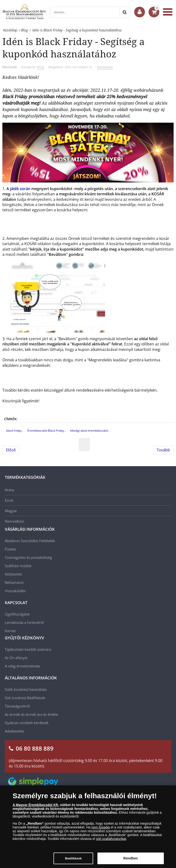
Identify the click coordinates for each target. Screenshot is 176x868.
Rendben (131, 858)
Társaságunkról (17, 706)
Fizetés (10, 549)
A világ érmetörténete (22, 666)
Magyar (11, 511)
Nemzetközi (14, 521)
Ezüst (9, 500)
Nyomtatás (105, 67)
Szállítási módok (18, 566)
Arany (10, 490)
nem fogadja (101, 827)
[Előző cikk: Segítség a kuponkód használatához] (11, 450)
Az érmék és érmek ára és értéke (31, 714)
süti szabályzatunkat (111, 839)
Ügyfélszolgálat (17, 614)
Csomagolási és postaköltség (28, 557)
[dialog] (88, 827)
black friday (14, 431)
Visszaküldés (15, 591)
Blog (41, 67)
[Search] (125, 12)
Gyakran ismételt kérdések (27, 723)
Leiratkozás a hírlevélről (24, 622)
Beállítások (36, 698)
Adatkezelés (14, 731)
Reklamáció (14, 582)
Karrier (10, 631)
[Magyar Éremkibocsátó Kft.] (24, 12)
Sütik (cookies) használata (26, 689)
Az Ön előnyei (16, 658)
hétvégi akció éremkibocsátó (89, 431)
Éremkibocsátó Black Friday (46, 431)
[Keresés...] (85, 12)
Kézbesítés (13, 574)
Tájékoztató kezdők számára (28, 649)
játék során (20, 189)
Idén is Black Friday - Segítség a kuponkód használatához (74, 48)
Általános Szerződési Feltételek (30, 541)
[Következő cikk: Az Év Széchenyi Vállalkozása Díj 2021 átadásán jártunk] (163, 450)
